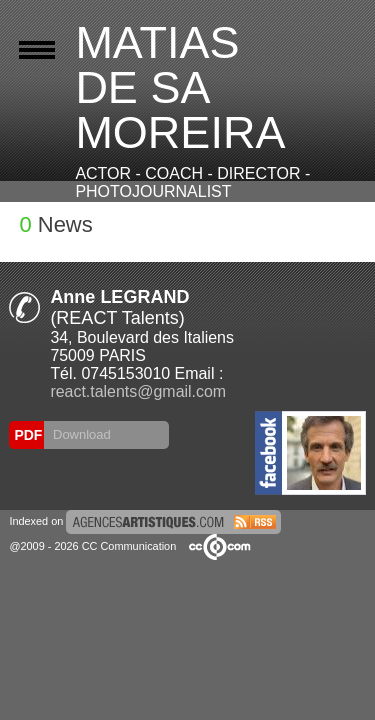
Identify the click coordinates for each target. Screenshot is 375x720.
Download (79, 434)
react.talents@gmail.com (138, 391)
